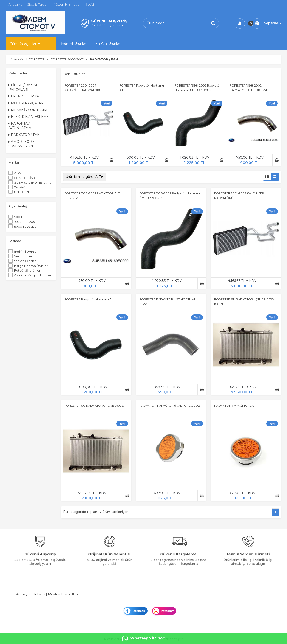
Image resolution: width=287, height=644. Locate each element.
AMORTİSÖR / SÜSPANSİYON (21, 144)
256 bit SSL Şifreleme (108, 25)
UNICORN (22, 192)
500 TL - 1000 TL (26, 217)
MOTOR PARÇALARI (27, 103)
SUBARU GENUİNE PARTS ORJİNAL (34, 182)
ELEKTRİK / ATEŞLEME (29, 117)
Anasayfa (23, 594)
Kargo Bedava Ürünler (31, 266)
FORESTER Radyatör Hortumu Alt (89, 299)
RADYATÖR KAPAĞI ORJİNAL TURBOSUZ (170, 406)
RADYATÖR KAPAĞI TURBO (234, 406)
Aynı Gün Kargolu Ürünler (33, 275)
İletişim (39, 594)
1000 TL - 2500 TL (27, 222)
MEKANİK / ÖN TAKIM (28, 110)
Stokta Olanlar (25, 261)
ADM (18, 173)
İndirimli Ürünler (26, 252)
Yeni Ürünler (23, 256)
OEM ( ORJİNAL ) (26, 178)
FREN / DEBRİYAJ (24, 96)
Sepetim (273, 23)
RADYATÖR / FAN (24, 135)
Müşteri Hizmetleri (63, 594)
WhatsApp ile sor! (144, 638)
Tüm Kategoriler (23, 44)
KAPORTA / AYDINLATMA (20, 126)
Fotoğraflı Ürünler (27, 270)
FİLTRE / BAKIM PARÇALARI (23, 87)
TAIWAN (20, 187)
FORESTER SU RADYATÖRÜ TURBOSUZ (94, 406)
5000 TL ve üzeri (26, 227)
